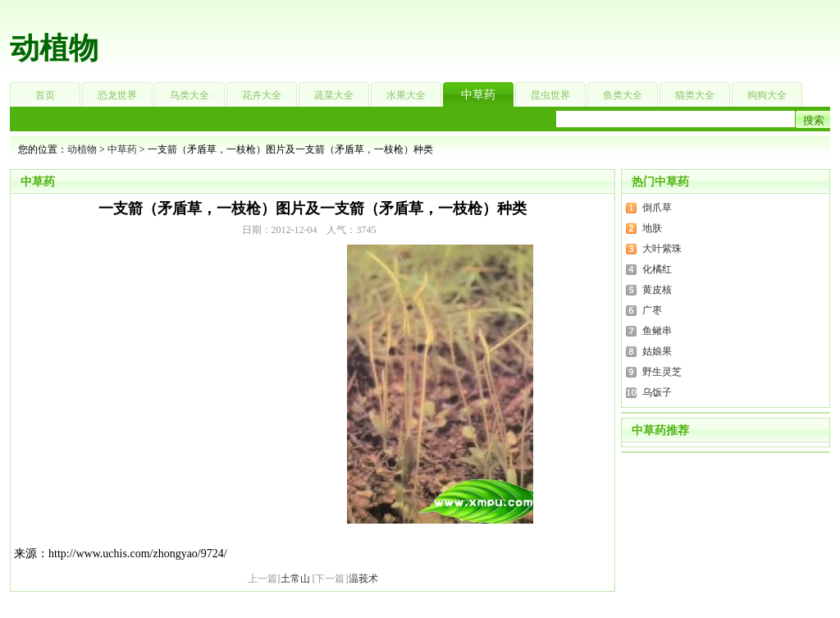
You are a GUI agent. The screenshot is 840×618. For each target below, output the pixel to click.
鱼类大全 (623, 95)
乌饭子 (657, 392)
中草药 (478, 95)
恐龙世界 (117, 95)
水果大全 (406, 95)
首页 (45, 95)
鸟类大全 (189, 95)
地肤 (652, 228)
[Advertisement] (523, 37)
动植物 (54, 48)
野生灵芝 (662, 372)
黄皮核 (657, 290)
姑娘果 (657, 351)
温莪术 (363, 579)
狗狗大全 (767, 95)
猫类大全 (695, 95)
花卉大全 (262, 95)
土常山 (295, 579)
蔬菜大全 (334, 95)
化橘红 (657, 269)
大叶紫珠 (662, 249)
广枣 (652, 310)
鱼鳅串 (657, 331)
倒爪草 (657, 208)
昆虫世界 (550, 95)
